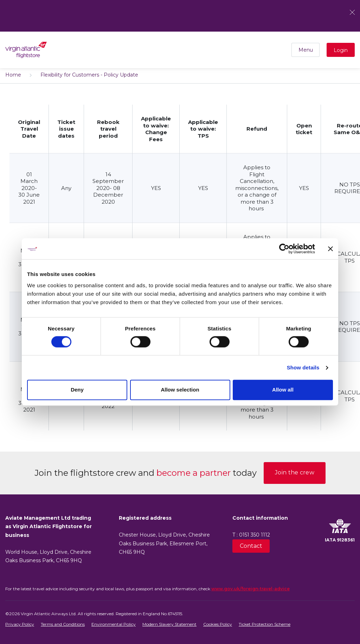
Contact (251, 546)
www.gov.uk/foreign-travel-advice (250, 589)
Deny (77, 390)
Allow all (283, 390)
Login (341, 50)
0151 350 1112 (255, 535)
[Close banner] (330, 249)
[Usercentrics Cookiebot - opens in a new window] (284, 249)
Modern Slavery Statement (169, 624)
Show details (303, 367)
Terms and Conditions (63, 624)
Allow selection (180, 390)
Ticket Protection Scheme (265, 624)
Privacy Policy (20, 624)
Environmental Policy (114, 624)
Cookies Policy (218, 624)
